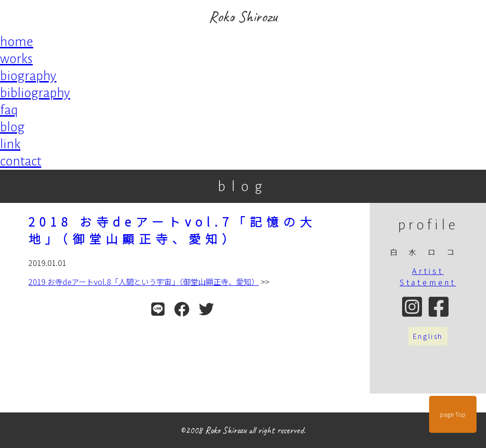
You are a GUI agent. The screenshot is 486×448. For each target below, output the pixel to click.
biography (28, 76)
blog (12, 127)
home (17, 42)
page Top (453, 414)
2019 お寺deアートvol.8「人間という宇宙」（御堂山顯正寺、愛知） (144, 282)
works (16, 59)
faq (9, 110)
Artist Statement (428, 276)
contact (21, 161)
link (10, 144)
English (428, 336)
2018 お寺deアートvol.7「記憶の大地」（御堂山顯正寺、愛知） (172, 230)
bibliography (35, 93)
